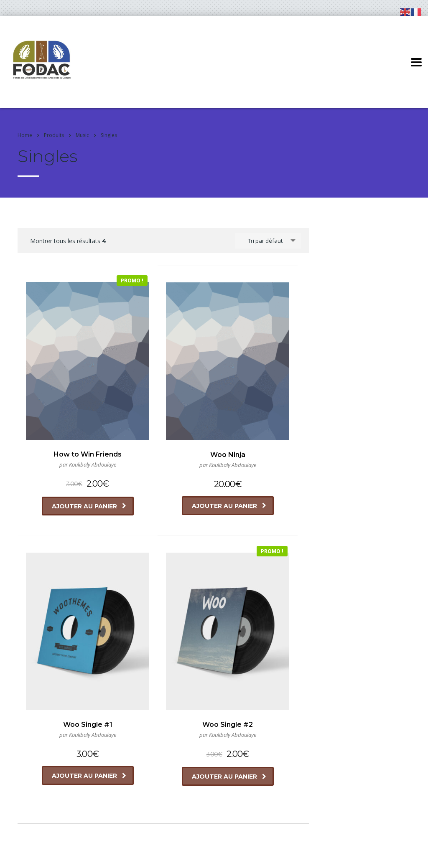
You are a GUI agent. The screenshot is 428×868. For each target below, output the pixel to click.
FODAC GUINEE (61, 853)
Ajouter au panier (70, 456)
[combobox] (268, 241)
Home (25, 135)
